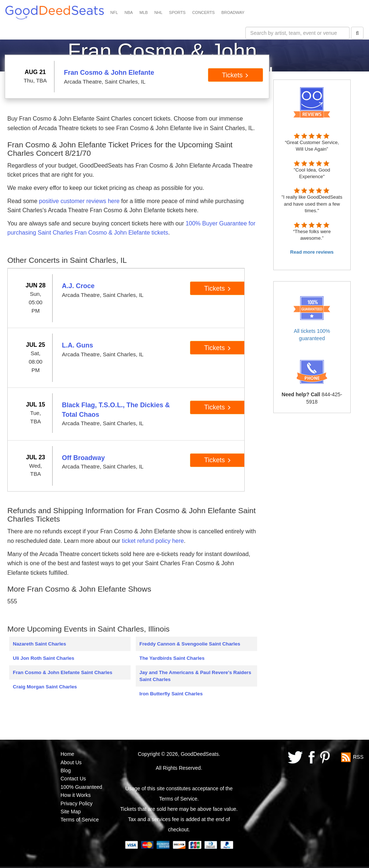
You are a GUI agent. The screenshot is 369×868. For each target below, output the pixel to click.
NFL (114, 12)
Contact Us (73, 779)
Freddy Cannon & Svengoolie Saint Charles (190, 644)
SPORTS (177, 12)
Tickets (235, 75)
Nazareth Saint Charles (39, 644)
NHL (158, 12)
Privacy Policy (76, 803)
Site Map (71, 812)
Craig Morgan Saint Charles (45, 687)
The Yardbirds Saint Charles (172, 658)
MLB (144, 12)
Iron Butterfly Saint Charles (171, 694)
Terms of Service (80, 820)
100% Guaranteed (81, 787)
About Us (71, 762)
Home (67, 754)
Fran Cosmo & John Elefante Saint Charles (63, 672)
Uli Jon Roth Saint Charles (43, 658)
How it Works (76, 795)
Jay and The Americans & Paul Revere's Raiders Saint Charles (195, 676)
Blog (66, 770)
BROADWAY (233, 12)
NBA (129, 12)
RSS (358, 757)
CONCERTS (204, 12)
